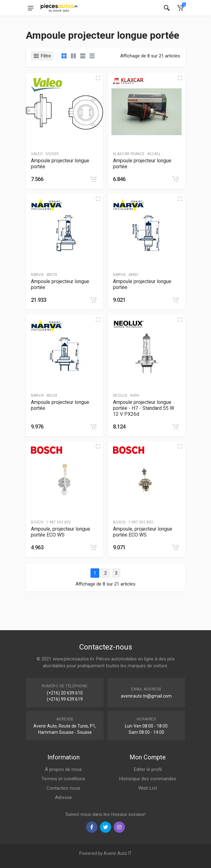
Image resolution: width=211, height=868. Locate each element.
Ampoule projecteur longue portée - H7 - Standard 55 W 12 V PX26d (144, 408)
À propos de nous (63, 769)
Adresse (64, 797)
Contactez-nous (63, 788)
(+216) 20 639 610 (65, 693)
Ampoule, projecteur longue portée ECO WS (61, 532)
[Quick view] (98, 78)
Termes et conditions (63, 779)
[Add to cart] (93, 179)
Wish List (148, 788)
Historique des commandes (148, 779)
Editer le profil (148, 769)
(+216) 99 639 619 (65, 699)
